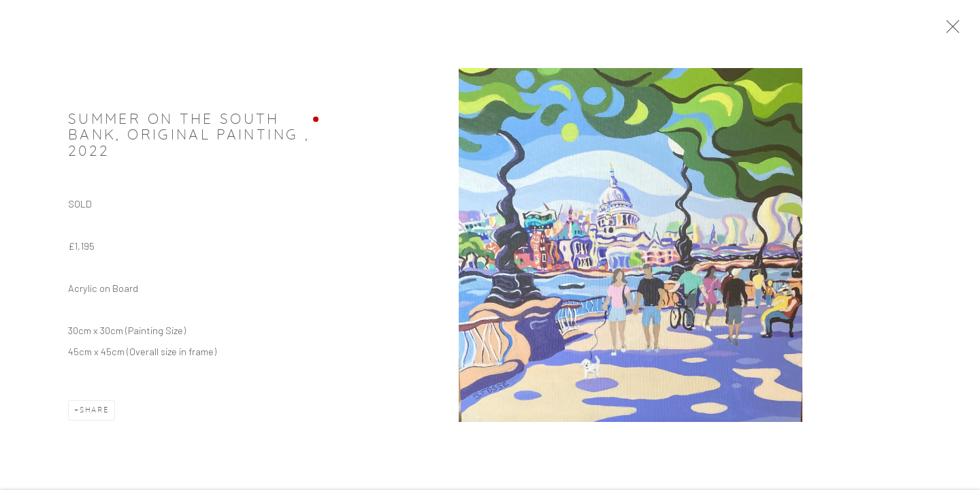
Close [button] (949, 31)
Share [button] (94, 412)
